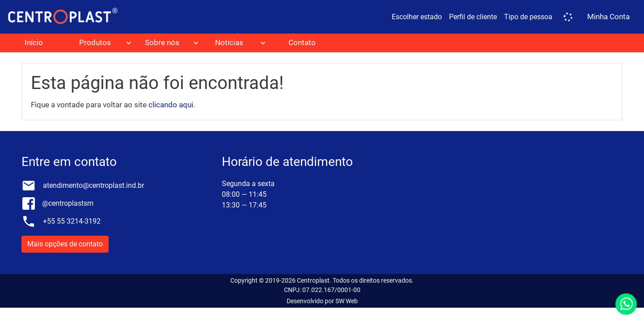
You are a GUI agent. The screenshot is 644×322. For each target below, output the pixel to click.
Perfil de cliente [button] (473, 17)
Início (34, 42)
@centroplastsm (68, 203)
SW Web (347, 301)
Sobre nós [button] (162, 42)
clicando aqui (171, 105)
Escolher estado (417, 17)
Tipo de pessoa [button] (528, 17)
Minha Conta (608, 17)
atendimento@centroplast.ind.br (93, 185)
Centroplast (313, 280)
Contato (302, 42)
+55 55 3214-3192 (72, 221)
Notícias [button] (229, 42)
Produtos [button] (95, 42)
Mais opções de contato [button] (65, 244)
